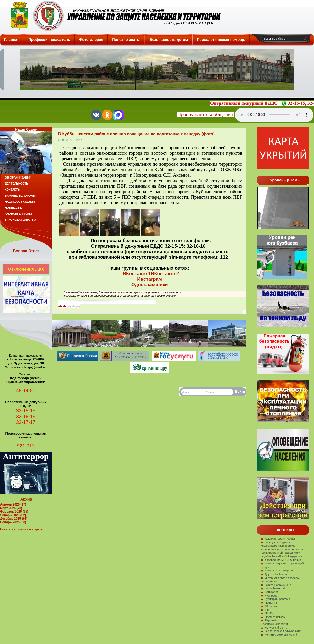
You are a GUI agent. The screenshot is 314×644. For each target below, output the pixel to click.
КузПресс (269, 596)
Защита (113, 16)
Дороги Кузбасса (274, 574)
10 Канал (269, 606)
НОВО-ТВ (269, 603)
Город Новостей (273, 588)
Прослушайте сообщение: (206, 115)
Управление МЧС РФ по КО (281, 560)
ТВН (266, 610)
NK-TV (267, 613)
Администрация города (278, 538)
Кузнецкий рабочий (275, 599)
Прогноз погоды (273, 617)
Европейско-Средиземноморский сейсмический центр (274, 624)
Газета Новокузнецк (276, 585)
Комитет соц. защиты (277, 570)
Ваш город (270, 592)
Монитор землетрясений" (279, 635)
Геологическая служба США (281, 631)
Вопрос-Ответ (26, 251)
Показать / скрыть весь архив (21, 529)
